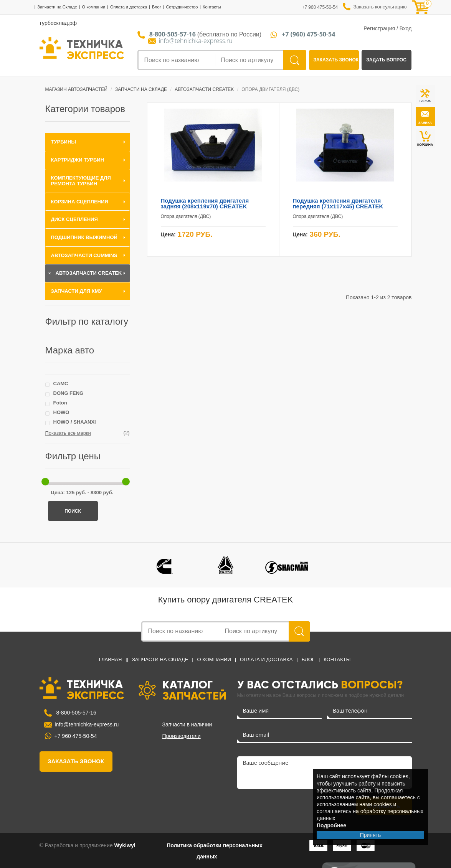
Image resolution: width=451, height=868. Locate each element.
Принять (371, 835)
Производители (182, 736)
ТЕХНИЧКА (95, 49)
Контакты (212, 7)
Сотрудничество (182, 7)
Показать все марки (68, 433)
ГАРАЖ (425, 101)
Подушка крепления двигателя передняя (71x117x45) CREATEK (338, 203)
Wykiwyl (125, 845)
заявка (425, 123)
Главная (111, 659)
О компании (94, 7)
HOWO (61, 412)
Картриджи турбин (78, 160)
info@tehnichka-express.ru (196, 41)
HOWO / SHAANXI (75, 422)
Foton (60, 403)
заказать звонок (336, 60)
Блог (157, 7)
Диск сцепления (74, 219)
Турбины (64, 142)
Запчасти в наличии (187, 724)
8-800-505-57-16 (76, 713)
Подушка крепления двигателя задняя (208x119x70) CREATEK (205, 203)
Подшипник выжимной (84, 237)
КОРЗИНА (425, 138)
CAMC (61, 384)
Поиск (73, 511)
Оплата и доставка (129, 7)
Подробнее (331, 825)
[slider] (45, 482)
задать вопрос (386, 60)
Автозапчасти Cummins (84, 255)
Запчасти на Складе (57, 7)
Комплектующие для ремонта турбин (81, 181)
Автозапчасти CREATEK (89, 273)
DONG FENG (69, 393)
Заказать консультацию (380, 7)
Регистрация (379, 28)
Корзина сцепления (80, 202)
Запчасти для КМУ (77, 291)
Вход (406, 28)
